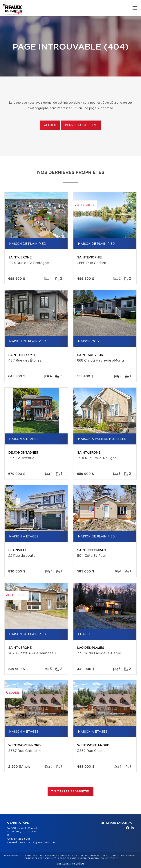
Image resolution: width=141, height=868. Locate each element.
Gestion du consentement (103, 858)
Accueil (50, 125)
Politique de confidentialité (40, 858)
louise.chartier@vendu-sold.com (38, 843)
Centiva (78, 864)
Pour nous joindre (81, 125)
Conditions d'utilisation (72, 858)
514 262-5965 (22, 839)
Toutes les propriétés (71, 792)
